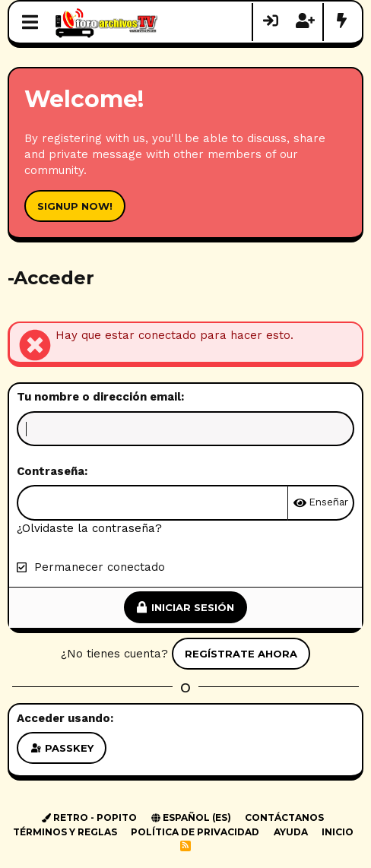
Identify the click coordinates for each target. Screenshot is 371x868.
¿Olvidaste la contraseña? (89, 528)
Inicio (338, 832)
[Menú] (30, 22)
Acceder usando (63, 718)
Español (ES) (191, 817)
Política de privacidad (195, 832)
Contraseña (51, 471)
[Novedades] (341, 22)
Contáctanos (284, 817)
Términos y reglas (65, 832)
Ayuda (291, 832)
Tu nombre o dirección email (99, 397)
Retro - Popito (89, 817)
